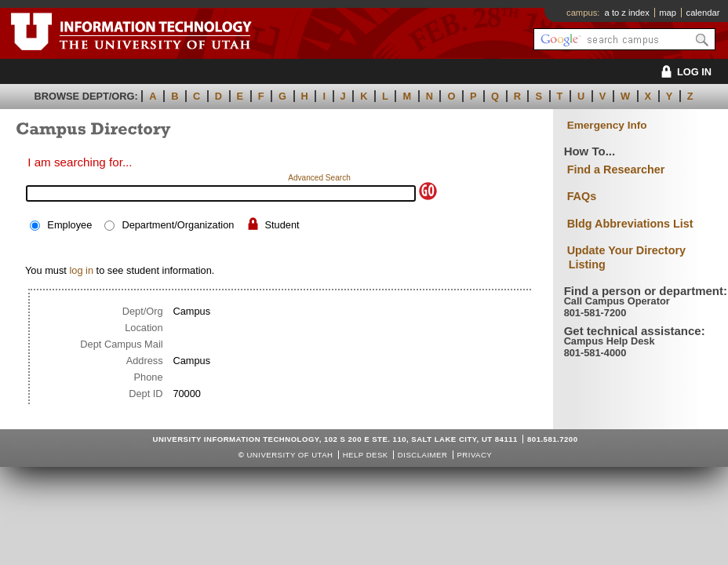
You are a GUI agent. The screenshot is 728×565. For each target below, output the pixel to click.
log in (81, 270)
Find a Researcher (616, 169)
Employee (69, 225)
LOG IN (684, 72)
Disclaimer (422, 455)
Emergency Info (607, 125)
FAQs (582, 196)
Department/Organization (178, 225)
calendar (703, 13)
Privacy (474, 455)
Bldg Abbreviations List (630, 224)
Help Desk (366, 455)
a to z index (627, 13)
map (668, 13)
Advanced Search (319, 178)
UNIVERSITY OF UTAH (289, 455)
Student (282, 225)
